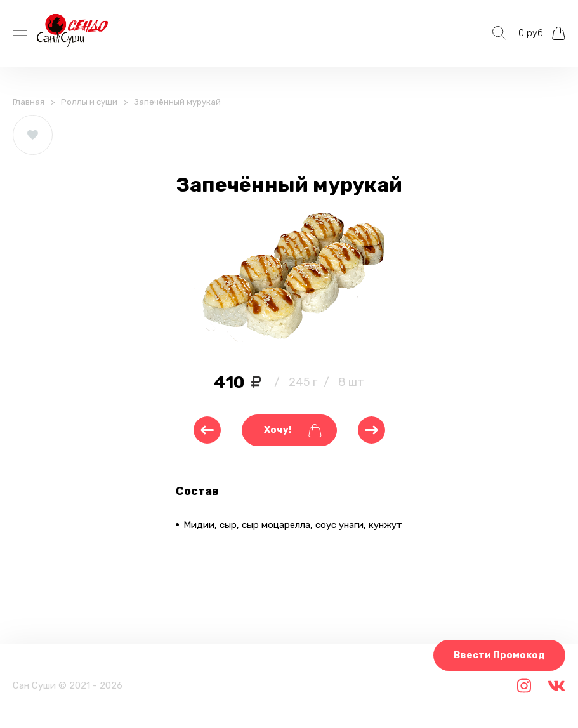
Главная (29, 102)
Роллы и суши (89, 102)
